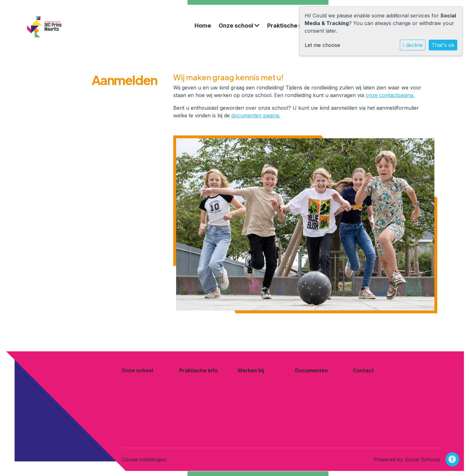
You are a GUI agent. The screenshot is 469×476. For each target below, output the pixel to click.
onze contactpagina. (390, 95)
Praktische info (291, 26)
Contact (363, 370)
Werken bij (251, 370)
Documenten (311, 370)
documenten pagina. (256, 115)
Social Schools (423, 460)
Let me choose (322, 45)
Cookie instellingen (144, 460)
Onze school (239, 26)
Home (203, 26)
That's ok (443, 45)
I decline (413, 45)
